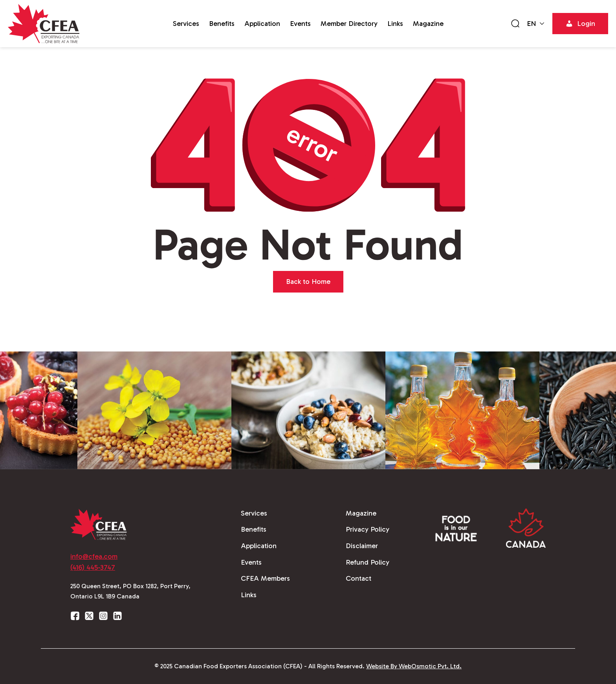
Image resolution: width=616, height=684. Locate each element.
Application (262, 24)
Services (186, 24)
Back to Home (308, 282)
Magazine (428, 24)
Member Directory (349, 24)
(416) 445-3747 (93, 567)
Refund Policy (368, 562)
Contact (358, 578)
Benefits (222, 24)
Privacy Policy (368, 529)
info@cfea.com (94, 556)
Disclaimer (362, 546)
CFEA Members (265, 578)
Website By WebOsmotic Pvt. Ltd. (414, 666)
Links (395, 24)
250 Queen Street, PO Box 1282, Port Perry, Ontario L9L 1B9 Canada (130, 591)
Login (580, 24)
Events (300, 24)
